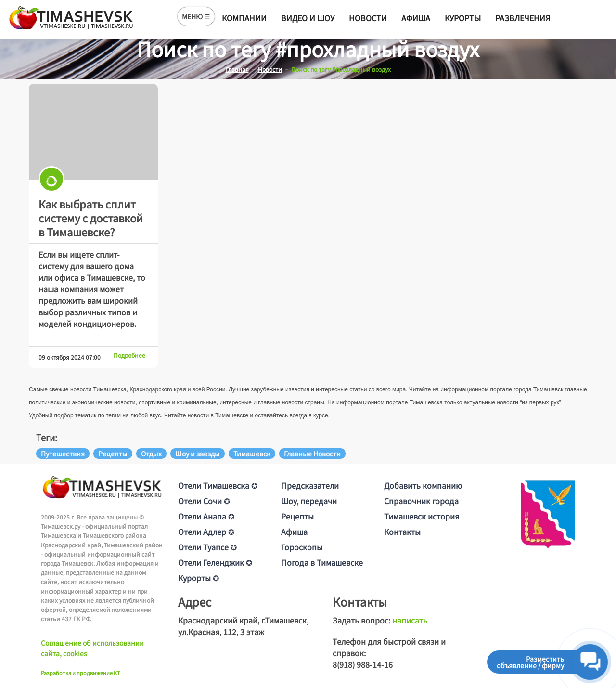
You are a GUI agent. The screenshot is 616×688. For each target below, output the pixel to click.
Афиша (416, 18)
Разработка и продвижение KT (81, 673)
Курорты (463, 18)
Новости (368, 18)
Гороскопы (302, 547)
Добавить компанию (423, 485)
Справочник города (421, 501)
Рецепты (297, 516)
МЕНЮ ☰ (196, 16)
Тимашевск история (422, 516)
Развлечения (523, 18)
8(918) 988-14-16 (363, 664)
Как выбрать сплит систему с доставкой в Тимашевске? (91, 217)
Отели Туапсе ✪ (207, 547)
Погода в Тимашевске (322, 562)
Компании (244, 18)
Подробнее (129, 355)
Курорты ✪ (199, 578)
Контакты (402, 532)
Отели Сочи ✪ (204, 501)
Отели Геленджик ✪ (215, 562)
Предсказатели (310, 485)
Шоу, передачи (309, 501)
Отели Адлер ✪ (206, 532)
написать (410, 620)
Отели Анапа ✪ (206, 516)
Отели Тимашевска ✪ (218, 485)
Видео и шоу (308, 18)
